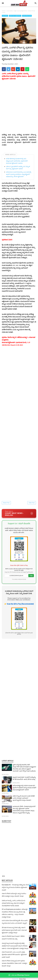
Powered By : (19, 979)
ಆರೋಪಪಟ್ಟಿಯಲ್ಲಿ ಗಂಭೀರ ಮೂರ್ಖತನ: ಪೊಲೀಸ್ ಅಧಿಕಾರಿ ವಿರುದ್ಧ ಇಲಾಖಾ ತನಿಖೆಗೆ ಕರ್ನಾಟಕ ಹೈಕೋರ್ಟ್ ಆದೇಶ (24, 788)
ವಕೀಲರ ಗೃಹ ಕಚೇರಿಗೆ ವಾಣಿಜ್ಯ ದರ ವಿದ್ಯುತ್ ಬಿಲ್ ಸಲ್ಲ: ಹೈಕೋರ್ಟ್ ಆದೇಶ (18, 168)
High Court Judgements (15, 16)
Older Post (32, 503)
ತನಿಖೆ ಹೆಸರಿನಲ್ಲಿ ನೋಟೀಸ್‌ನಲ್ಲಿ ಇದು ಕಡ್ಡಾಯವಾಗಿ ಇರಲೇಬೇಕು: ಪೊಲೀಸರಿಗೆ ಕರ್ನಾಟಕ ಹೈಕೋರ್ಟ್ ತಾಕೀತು (17, 161)
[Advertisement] (19, 699)
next (4, 876)
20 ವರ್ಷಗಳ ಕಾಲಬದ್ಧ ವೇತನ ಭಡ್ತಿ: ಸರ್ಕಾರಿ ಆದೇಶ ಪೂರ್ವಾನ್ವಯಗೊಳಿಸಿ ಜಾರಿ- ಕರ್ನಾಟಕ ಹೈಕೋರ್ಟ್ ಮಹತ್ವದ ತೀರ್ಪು (14, 930)
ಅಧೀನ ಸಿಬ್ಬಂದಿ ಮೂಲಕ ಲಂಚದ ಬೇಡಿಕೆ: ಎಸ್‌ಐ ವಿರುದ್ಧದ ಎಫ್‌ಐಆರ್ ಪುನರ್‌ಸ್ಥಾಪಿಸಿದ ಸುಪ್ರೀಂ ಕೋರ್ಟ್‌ (24, 798)
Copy (31, 576)
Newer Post (6, 503)
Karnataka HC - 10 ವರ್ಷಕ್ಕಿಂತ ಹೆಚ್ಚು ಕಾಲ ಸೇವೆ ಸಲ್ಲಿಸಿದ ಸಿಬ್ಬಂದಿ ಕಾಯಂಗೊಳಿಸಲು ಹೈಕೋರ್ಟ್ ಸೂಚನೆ (15, 887)
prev (3, 876)
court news (5, 16)
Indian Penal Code (27, 16)
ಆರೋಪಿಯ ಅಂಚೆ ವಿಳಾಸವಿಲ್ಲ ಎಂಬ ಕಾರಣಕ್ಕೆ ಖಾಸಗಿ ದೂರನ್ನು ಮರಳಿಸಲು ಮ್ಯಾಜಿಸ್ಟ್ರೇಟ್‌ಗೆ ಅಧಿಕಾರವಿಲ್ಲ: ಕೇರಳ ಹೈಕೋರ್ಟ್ (19, 174)
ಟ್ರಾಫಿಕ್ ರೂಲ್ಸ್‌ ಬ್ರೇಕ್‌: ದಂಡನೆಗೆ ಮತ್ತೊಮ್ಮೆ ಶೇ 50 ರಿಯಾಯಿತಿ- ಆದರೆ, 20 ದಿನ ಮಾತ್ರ (24, 778)
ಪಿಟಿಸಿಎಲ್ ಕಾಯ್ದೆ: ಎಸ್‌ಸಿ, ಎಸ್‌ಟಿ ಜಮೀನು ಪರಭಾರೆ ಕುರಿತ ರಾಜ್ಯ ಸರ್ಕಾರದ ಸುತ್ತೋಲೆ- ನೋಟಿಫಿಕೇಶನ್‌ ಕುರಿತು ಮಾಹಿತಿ (14, 903)
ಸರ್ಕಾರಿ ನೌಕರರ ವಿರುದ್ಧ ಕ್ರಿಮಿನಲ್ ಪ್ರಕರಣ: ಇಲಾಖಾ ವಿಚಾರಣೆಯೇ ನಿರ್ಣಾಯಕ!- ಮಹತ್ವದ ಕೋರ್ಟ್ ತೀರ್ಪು (14, 963)
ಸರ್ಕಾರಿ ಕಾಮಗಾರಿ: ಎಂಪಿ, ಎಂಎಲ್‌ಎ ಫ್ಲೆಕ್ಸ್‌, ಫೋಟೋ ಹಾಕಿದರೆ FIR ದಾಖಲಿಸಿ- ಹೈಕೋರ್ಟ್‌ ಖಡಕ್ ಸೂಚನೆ (14, 955)
